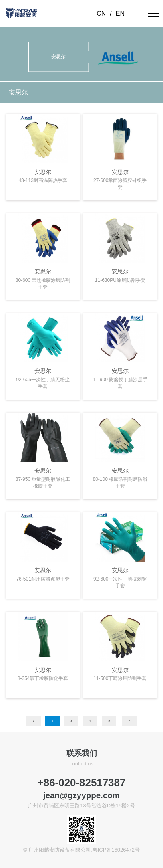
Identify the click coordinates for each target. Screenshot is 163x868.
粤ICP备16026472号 (116, 850)
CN (101, 13)
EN (120, 13)
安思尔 (18, 92)
